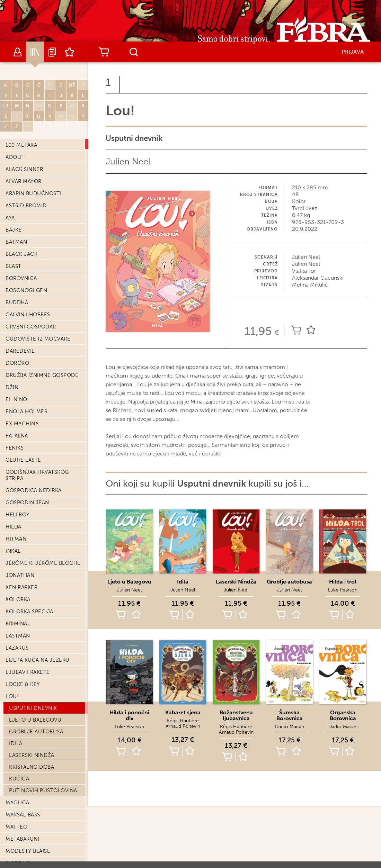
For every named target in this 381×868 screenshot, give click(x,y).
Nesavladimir (25, 730)
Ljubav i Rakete (28, 503)
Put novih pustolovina (43, 621)
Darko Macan (290, 727)
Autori (18, 52)
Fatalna (17, 266)
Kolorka (18, 430)
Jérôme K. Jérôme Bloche (43, 394)
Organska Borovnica (343, 715)
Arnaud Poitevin (183, 726)
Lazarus (17, 478)
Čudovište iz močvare (38, 169)
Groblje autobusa (36, 562)
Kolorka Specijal (31, 442)
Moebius (18, 694)
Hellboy (18, 345)
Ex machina (22, 254)
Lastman (18, 466)
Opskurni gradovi (32, 833)
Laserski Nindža (32, 586)
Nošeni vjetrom (29, 778)
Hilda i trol (343, 582)
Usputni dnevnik (33, 539)
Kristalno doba (32, 597)
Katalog (35, 52)
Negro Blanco (27, 706)
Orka (13, 845)
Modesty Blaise (28, 681)
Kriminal (18, 454)
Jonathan (20, 406)
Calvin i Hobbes (28, 145)
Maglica (17, 633)
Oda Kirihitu (23, 821)
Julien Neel (128, 161)
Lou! (12, 527)
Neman (15, 718)
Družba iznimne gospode (42, 206)
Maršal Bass (23, 645)
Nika (12, 766)
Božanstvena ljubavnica (236, 715)
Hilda (14, 357)
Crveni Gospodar (31, 157)
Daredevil (20, 181)
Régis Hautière (183, 721)
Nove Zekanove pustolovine (28, 794)
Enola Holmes (26, 242)
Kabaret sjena (183, 712)
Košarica (104, 52)
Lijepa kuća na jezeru (38, 490)
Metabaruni (22, 669)
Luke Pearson (343, 590)
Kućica (19, 609)
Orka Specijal (26, 857)
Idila (16, 574)
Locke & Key (23, 515)
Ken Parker (21, 418)
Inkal (13, 381)
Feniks (15, 278)
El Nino (16, 230)
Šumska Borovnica (290, 715)
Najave (52, 52)
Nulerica (19, 809)
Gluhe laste (23, 290)
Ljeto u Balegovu (35, 550)
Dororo (17, 193)
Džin (12, 218)
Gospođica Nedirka (34, 321)
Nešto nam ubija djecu (39, 742)
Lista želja (70, 52)
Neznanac (20, 754)
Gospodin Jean (27, 333)
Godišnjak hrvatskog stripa (37, 306)
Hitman (16, 369)
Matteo (16, 657)
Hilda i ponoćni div (129, 715)
